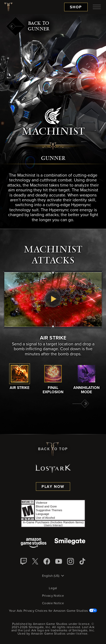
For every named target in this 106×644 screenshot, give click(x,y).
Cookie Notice (53, 603)
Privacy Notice (53, 596)
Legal (53, 588)
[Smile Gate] (70, 543)
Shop (76, 7)
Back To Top (53, 449)
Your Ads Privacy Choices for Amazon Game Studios (53, 611)
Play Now (53, 487)
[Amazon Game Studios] (34, 543)
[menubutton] (97, 7)
